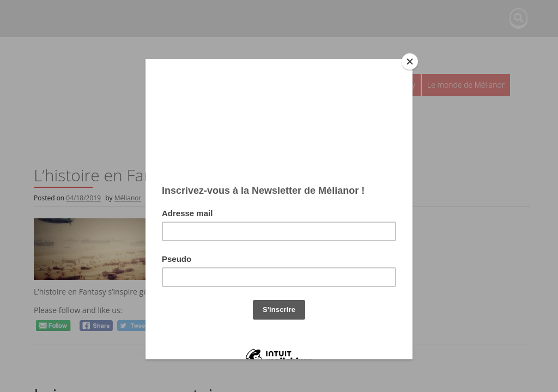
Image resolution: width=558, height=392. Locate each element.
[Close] (410, 62)
